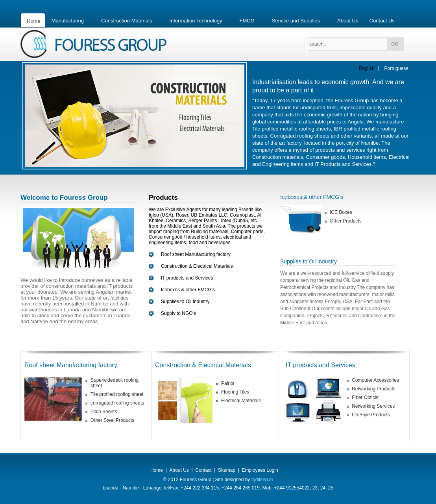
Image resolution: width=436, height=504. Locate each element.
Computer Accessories (375, 380)
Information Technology (196, 21)
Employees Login (260, 470)
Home (34, 21)
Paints (228, 383)
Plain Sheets (104, 412)
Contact (203, 470)
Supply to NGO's (178, 313)
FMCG (247, 21)
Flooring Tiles (235, 392)
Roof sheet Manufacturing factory (196, 254)
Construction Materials (127, 21)
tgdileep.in (261, 480)
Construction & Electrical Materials (197, 266)
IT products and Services (187, 278)
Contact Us (382, 21)
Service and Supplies (296, 21)
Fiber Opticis (365, 397)
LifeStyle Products (371, 415)
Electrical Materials (241, 401)
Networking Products (374, 389)
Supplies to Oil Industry (185, 302)
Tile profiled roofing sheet (117, 394)
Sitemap (227, 470)
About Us (348, 21)
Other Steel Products (112, 420)
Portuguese (396, 68)
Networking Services (373, 406)
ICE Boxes (341, 212)
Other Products (346, 221)
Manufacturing (68, 21)
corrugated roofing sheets (117, 403)
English (367, 68)
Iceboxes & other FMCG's (188, 290)
